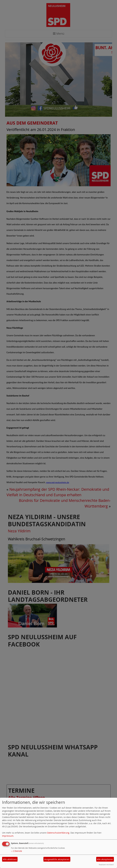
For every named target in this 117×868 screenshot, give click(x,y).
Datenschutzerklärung (58, 833)
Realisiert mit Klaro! (106, 865)
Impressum (8, 836)
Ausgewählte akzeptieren (57, 859)
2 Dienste (17, 851)
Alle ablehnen (10, 859)
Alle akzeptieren (105, 859)
